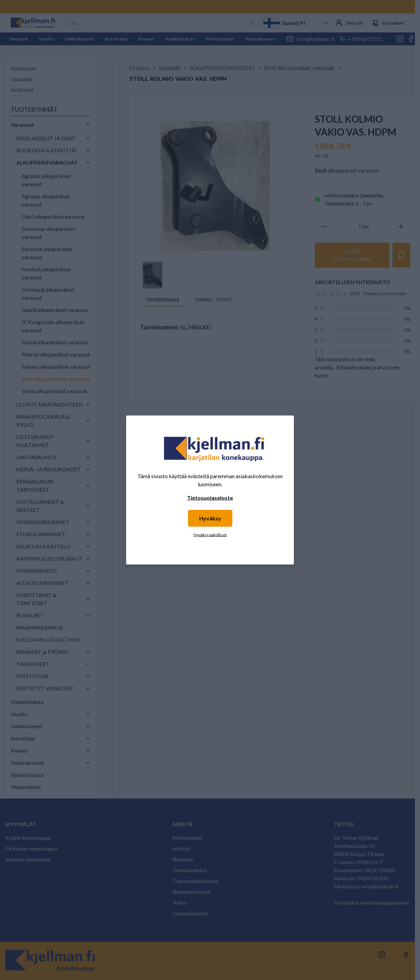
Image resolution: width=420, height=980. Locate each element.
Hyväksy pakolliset (210, 535)
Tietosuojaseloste (210, 498)
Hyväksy (210, 518)
